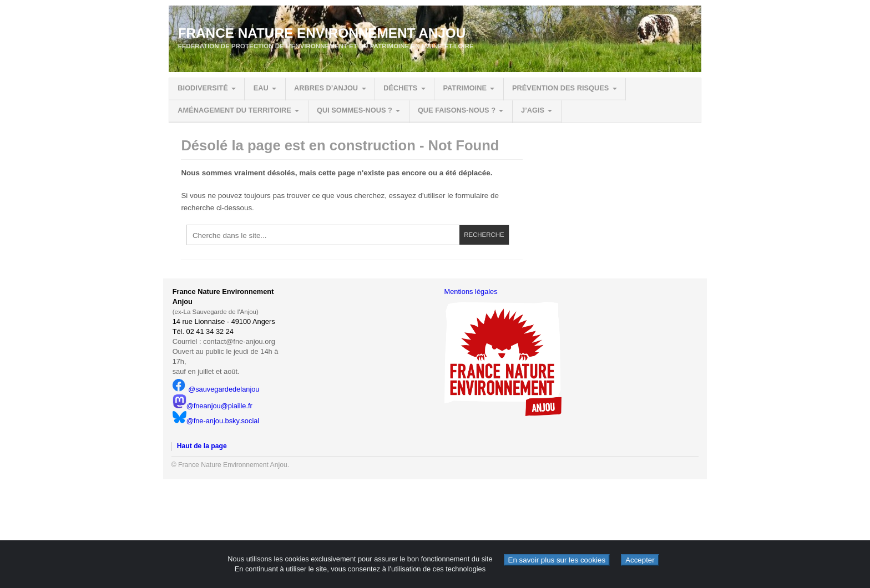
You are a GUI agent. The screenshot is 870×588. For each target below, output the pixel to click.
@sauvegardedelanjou (216, 389)
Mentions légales (471, 292)
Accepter (640, 560)
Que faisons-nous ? (457, 110)
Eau (261, 88)
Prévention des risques (560, 88)
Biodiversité (203, 88)
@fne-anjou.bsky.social (216, 421)
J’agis (533, 110)
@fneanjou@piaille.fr (213, 406)
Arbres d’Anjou (326, 88)
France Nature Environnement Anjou (322, 33)
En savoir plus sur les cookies (557, 560)
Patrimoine (464, 88)
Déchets (400, 88)
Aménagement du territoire (234, 110)
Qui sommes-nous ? (355, 110)
